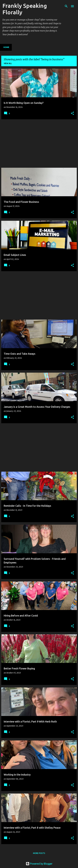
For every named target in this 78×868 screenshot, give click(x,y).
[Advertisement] (39, 144)
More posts (39, 853)
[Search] (66, 6)
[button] (72, 113)
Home (6, 47)
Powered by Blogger (39, 864)
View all (8, 63)
